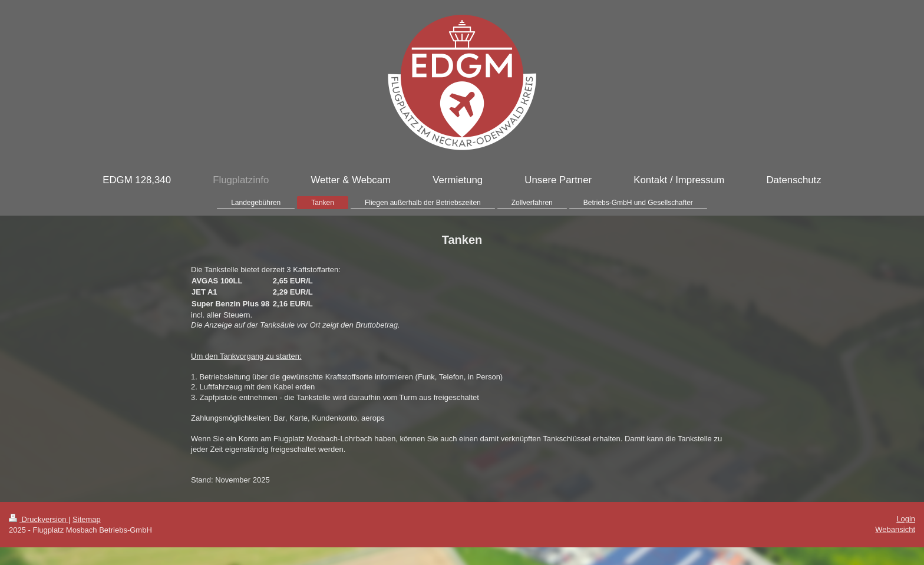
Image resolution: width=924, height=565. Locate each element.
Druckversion (39, 519)
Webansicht (895, 529)
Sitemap (87, 519)
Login (906, 519)
